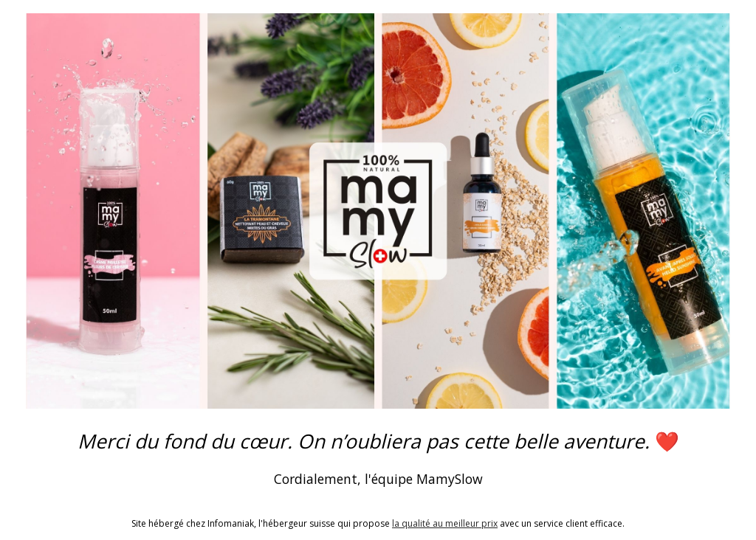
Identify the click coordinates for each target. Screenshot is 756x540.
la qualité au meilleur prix (445, 523)
